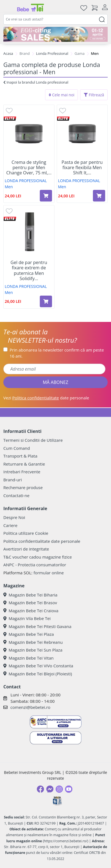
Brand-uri (13, 480)
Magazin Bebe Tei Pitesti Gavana (37, 626)
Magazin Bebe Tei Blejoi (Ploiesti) (38, 674)
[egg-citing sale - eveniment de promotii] (55, 34)
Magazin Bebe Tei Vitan (29, 658)
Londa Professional (52, 53)
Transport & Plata (20, 456)
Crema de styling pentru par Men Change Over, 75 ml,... (29, 168)
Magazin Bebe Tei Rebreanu (33, 642)
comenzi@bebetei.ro (30, 707)
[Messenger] (50, 789)
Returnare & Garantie (24, 464)
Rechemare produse (23, 487)
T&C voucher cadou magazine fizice (38, 557)
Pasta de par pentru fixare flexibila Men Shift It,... (82, 168)
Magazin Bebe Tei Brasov (30, 603)
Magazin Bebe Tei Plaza (29, 634)
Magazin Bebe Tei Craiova (31, 611)
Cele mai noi (62, 95)
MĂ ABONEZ (56, 382)
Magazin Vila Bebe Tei (27, 618)
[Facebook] (40, 789)
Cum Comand (17, 448)
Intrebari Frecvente (22, 472)
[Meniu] (8, 8)
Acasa (8, 53)
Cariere (10, 525)
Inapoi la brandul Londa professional (36, 82)
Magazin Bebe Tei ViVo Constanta (38, 666)
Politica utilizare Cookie (26, 533)
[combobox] (55, 19)
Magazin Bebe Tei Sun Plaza (33, 650)
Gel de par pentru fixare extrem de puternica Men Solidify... (29, 271)
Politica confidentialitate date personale (42, 541)
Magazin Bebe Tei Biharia (30, 595)
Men (9, 187)
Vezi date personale (46, 398)
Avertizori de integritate (26, 549)
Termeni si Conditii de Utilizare (33, 440)
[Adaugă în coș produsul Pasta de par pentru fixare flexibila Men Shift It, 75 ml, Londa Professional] (99, 196)
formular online (49, 573)
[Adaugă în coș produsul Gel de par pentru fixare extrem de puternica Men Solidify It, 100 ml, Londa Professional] (46, 301)
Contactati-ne (16, 495)
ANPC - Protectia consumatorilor (35, 565)
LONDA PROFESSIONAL (26, 181)
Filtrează (94, 95)
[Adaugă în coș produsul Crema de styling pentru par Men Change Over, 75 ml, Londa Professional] (46, 196)
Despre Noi (14, 517)
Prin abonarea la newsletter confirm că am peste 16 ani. (57, 353)
